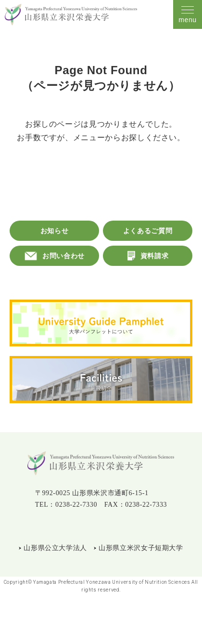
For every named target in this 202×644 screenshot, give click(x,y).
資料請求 (155, 256)
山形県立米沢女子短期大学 (141, 548)
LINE (78, 526)
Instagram (100, 526)
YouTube (123, 526)
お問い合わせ (63, 256)
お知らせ (55, 231)
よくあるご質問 (148, 231)
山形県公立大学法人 (55, 548)
